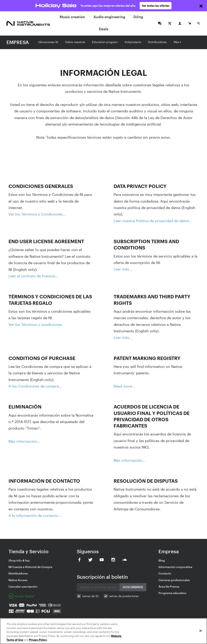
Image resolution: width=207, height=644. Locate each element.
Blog (162, 560)
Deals (104, 29)
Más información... (129, 460)
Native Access (18, 580)
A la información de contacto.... (35, 515)
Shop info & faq (19, 560)
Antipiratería (133, 42)
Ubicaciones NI (48, 42)
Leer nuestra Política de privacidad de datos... (153, 221)
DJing (138, 17)
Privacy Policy (38, 640)
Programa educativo (172, 593)
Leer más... (123, 269)
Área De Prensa (169, 586)
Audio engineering (109, 17)
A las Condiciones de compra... (35, 386)
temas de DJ (90, 596)
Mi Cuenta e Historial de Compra (30, 567)
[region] (103, 631)
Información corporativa (175, 567)
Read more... (124, 386)
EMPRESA (18, 42)
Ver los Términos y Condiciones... (37, 214)
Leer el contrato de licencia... (33, 276)
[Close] (201, 631)
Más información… (24, 441)
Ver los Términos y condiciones (35, 324)
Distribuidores (157, 42)
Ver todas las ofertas (156, 6)
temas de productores (124, 596)
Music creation (72, 17)
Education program (105, 42)
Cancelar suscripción (23, 586)
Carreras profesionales (174, 580)
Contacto (165, 573)
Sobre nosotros (75, 42)
